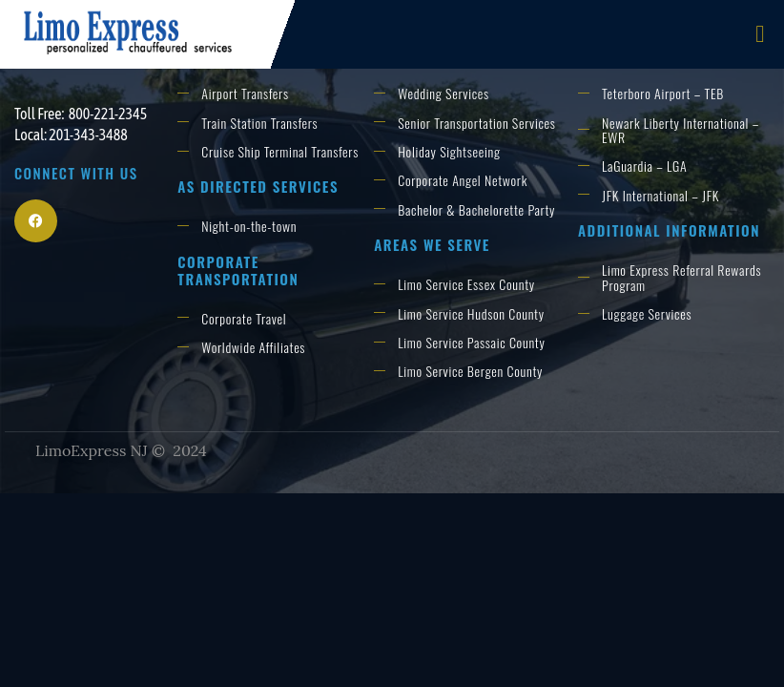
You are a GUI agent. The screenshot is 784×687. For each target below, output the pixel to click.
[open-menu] (760, 35)
